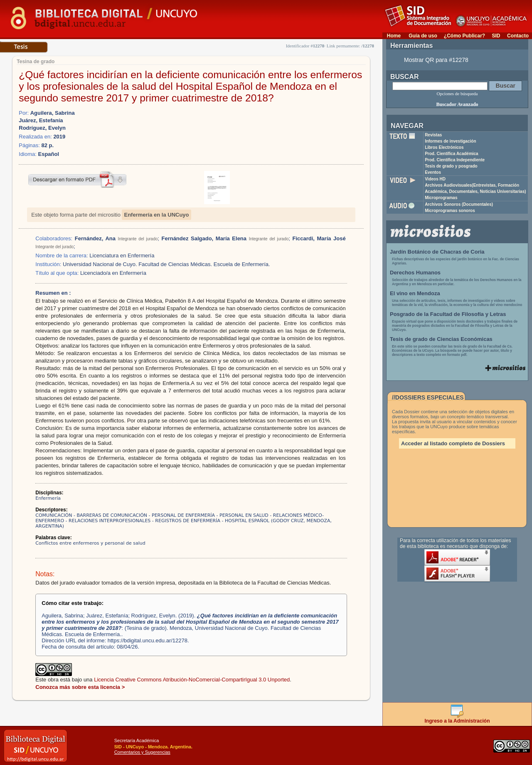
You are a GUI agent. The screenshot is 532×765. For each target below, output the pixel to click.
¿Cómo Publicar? (464, 36)
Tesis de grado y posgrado (451, 166)
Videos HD (435, 179)
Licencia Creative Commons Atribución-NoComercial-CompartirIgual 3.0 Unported (192, 680)
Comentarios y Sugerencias (142, 752)
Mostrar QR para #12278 (436, 60)
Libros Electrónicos (444, 147)
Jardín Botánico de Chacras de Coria (437, 252)
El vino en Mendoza (415, 293)
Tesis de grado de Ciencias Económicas (441, 339)
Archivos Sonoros (459, 204)
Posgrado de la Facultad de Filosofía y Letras (448, 314)
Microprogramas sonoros (450, 211)
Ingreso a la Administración (457, 719)
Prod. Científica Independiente (455, 160)
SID (496, 36)
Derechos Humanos (415, 273)
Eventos (433, 172)
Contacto (518, 36)
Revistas (433, 135)
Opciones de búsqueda (457, 94)
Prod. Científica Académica (452, 154)
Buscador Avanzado (457, 104)
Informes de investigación (450, 141)
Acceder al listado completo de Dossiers (453, 443)
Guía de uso (423, 36)
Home (394, 36)
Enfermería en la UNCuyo (156, 215)
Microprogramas (441, 198)
